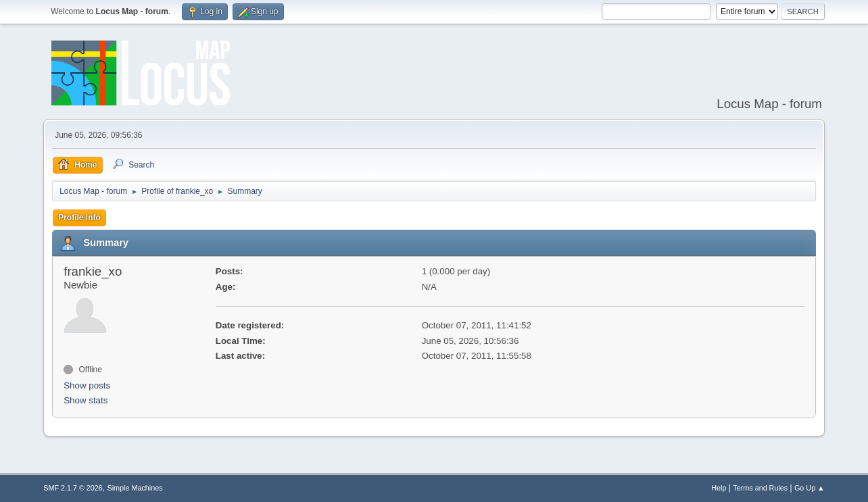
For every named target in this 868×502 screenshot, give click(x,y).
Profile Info (79, 218)
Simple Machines (135, 488)
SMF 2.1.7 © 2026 (73, 488)
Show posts (87, 385)
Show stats (86, 400)
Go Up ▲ (810, 488)
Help (719, 488)
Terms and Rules (760, 488)
